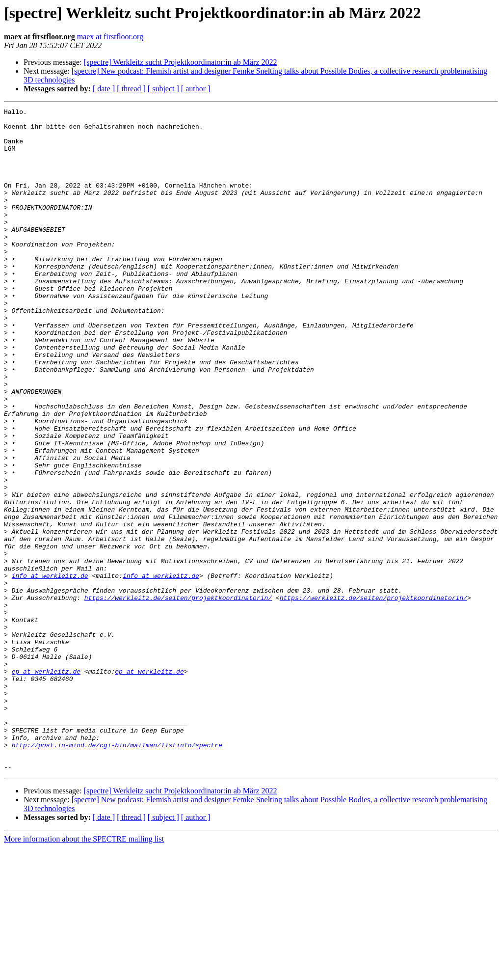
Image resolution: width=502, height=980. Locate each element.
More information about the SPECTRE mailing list (84, 971)
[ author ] (196, 89)
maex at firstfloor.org (110, 37)
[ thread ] (131, 89)
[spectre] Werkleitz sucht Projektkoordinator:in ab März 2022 (181, 62)
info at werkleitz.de (50, 670)
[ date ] (104, 89)
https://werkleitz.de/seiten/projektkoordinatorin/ (178, 696)
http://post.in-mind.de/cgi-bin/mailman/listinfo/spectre (117, 873)
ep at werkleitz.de (46, 785)
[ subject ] (163, 89)
